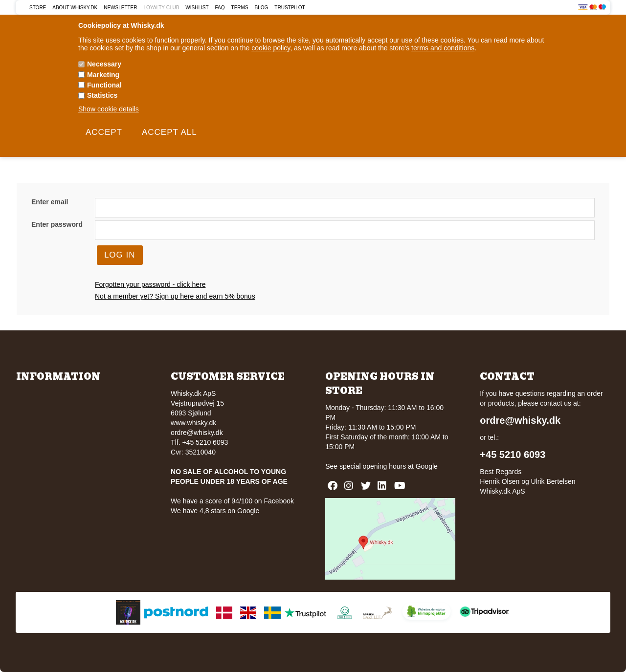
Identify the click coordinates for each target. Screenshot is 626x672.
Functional (104, 85)
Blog (262, 8)
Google (427, 466)
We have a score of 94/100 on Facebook (232, 501)
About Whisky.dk (75, 8)
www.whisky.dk (193, 423)
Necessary (104, 64)
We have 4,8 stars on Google (215, 511)
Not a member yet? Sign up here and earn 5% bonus (175, 296)
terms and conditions (443, 48)
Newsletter (120, 8)
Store (38, 8)
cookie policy (271, 48)
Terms (240, 8)
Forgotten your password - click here (150, 284)
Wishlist (197, 8)
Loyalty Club (162, 8)
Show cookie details (109, 109)
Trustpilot (290, 8)
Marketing (103, 75)
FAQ (220, 8)
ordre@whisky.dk (197, 433)
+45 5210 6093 (513, 455)
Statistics (102, 95)
